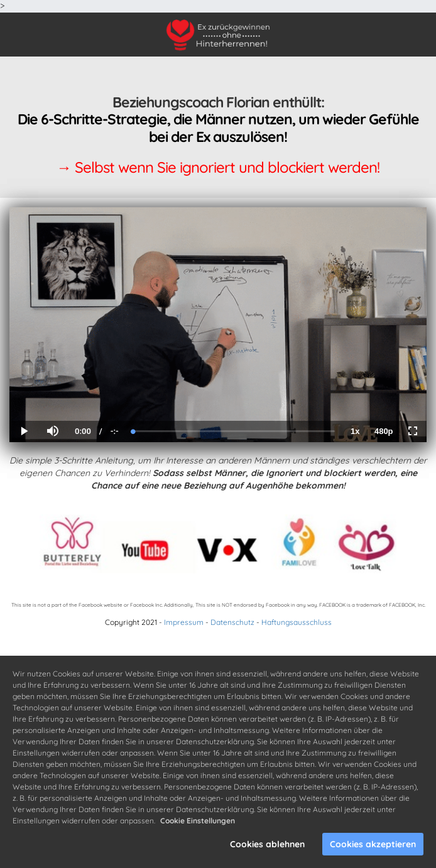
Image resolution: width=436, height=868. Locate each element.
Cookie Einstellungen (198, 821)
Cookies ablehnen (267, 844)
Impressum (184, 622)
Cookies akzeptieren (373, 844)
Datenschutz (232, 622)
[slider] (234, 431)
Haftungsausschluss (297, 622)
